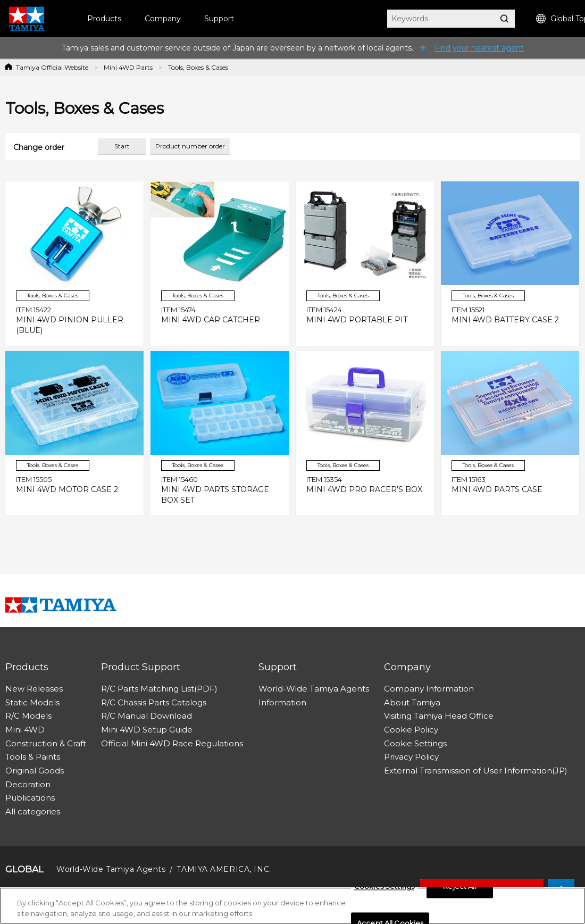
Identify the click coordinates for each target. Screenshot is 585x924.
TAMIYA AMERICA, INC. (224, 869)
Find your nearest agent (479, 48)
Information (282, 702)
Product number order (190, 146)
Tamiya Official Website (52, 67)
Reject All (459, 889)
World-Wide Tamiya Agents (314, 689)
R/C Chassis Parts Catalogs (154, 702)
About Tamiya (412, 702)
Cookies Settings (384, 889)
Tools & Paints (33, 757)
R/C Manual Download (147, 716)
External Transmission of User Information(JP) (476, 771)
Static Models (32, 702)
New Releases (34, 689)
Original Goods (35, 771)
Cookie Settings (415, 743)
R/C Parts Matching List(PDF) (159, 689)
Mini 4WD (25, 730)
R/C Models (28, 716)
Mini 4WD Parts (128, 67)
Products (104, 19)
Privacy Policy (411, 757)
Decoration (28, 784)
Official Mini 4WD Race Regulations (172, 743)
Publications (30, 798)
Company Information (429, 689)
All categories (33, 811)
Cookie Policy (411, 730)
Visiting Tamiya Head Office (439, 716)
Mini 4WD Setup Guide (147, 730)
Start (122, 146)
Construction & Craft (46, 743)
